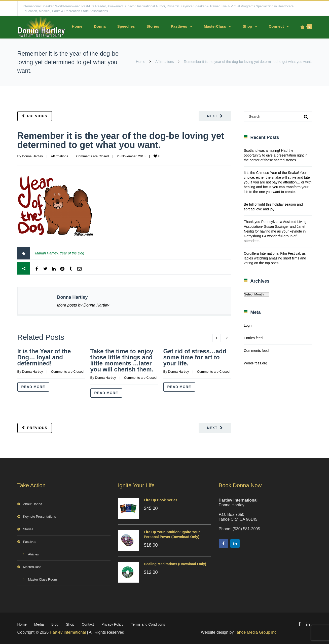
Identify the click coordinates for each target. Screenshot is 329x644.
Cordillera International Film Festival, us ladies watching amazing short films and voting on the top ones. (275, 258)
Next (212, 116)
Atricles (34, 554)
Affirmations (165, 62)
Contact (88, 624)
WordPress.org (256, 363)
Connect (276, 26)
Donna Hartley (32, 156)
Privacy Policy (112, 624)
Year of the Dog (72, 253)
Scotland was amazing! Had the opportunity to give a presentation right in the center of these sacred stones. (276, 155)
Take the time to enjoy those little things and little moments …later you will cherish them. (122, 360)
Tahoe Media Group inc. (256, 632)
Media (39, 624)
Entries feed (253, 338)
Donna (100, 26)
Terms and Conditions (148, 624)
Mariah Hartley (47, 253)
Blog (55, 624)
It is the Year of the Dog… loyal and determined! (44, 357)
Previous (37, 116)
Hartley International (68, 632)
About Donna (33, 504)
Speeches (126, 26)
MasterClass (215, 26)
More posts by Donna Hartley (83, 305)
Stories (153, 26)
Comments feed (256, 351)
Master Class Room (43, 579)
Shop (247, 26)
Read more (33, 387)
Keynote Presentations (40, 517)
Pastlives (179, 26)
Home (77, 26)
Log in (249, 325)
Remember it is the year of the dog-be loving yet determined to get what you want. (121, 140)
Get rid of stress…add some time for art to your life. (195, 357)
